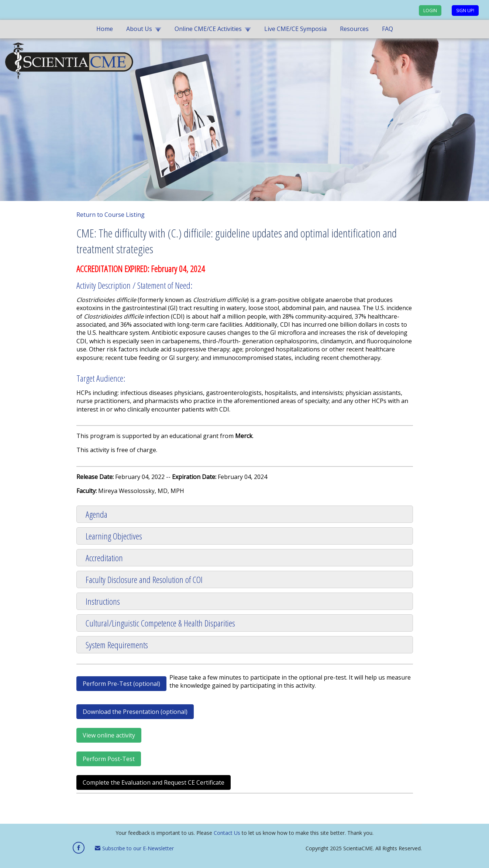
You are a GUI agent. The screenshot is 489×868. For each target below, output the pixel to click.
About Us (139, 29)
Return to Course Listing (111, 215)
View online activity (109, 735)
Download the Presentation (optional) (135, 712)
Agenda (97, 514)
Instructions (103, 601)
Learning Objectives (114, 536)
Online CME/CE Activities (208, 29)
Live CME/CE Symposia (295, 29)
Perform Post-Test (109, 759)
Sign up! (465, 11)
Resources (354, 29)
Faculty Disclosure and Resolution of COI (144, 579)
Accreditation (104, 558)
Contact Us (227, 833)
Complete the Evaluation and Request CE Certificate (154, 782)
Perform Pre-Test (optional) (121, 684)
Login (430, 11)
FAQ (388, 29)
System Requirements (117, 645)
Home (105, 29)
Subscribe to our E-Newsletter (134, 848)
